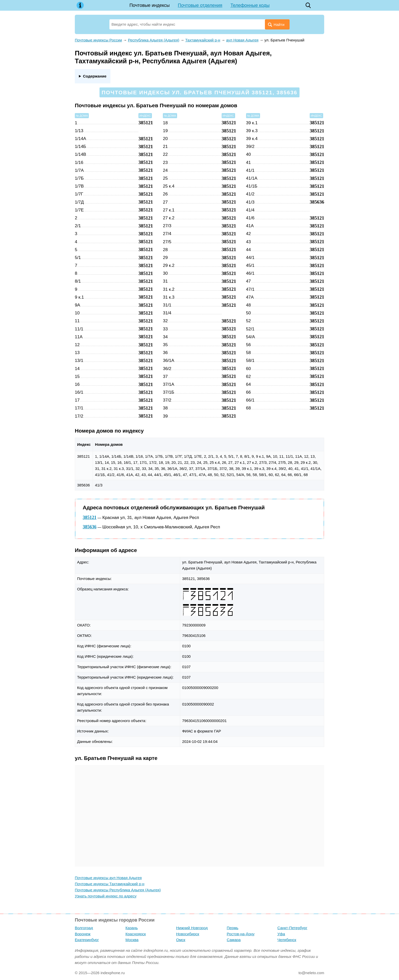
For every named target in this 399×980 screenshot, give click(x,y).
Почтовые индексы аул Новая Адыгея (108, 878)
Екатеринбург (87, 940)
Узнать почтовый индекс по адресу (106, 896)
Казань (132, 928)
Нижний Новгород (192, 928)
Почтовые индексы (150, 5)
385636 (90, 527)
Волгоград (84, 928)
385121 (90, 517)
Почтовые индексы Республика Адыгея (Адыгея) (118, 890)
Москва (132, 940)
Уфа (281, 934)
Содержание (95, 76)
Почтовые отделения (200, 5)
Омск (181, 940)
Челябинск (287, 940)
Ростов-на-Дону (241, 934)
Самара (234, 940)
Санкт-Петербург (292, 928)
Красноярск (136, 934)
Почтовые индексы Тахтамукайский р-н (110, 884)
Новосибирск (188, 934)
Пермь (233, 928)
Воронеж (83, 934)
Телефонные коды (250, 5)
